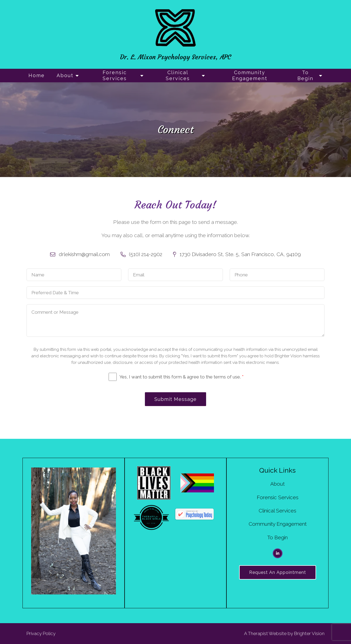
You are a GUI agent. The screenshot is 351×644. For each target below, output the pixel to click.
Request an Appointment (278, 572)
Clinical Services (178, 75)
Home (37, 75)
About (65, 75)
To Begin (305, 75)
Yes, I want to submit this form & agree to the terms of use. (181, 377)
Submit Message (175, 399)
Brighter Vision (309, 633)
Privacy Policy (41, 633)
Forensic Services (115, 75)
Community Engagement (250, 75)
